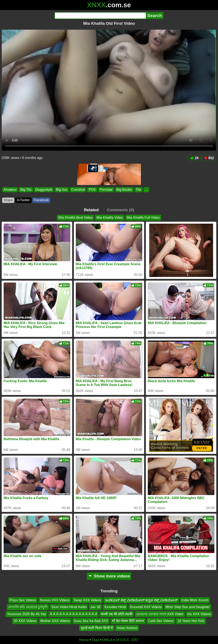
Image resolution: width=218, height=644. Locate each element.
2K (195, 158)
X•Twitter (23, 200)
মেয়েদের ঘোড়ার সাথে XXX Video (160, 614)
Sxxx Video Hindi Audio (69, 607)
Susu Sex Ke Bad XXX (91, 621)
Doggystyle (44, 190)
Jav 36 (95, 607)
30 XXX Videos (25, 621)
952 (209, 158)
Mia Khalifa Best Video (75, 218)
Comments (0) (120, 210)
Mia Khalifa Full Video (143, 218)
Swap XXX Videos (87, 600)
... (146, 190)
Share (8, 200)
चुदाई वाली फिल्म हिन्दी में (97, 628)
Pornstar (106, 190)
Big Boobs (124, 190)
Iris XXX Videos (199, 614)
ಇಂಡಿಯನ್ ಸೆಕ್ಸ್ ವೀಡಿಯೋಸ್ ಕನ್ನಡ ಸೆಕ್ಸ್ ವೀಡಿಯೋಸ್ (141, 600)
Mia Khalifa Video (110, 218)
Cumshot (78, 190)
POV (92, 190)
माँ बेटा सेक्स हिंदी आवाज (128, 621)
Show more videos (109, 576)
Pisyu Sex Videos (23, 600)
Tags (96, 640)
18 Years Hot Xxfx (191, 621)
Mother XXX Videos (55, 621)
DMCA (107, 640)
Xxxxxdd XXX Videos (146, 607)
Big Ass (62, 190)
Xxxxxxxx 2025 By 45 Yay (27, 614)
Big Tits (26, 190)
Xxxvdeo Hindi (115, 607)
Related (91, 210)
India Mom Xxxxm (195, 600)
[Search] (100, 16)
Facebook (41, 200)
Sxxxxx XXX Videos (55, 600)
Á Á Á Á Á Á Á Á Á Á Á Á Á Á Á (73, 614)
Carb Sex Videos (161, 621)
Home (84, 640)
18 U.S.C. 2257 (127, 640)
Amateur (10, 190)
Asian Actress (127, 628)
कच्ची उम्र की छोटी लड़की (117, 614)
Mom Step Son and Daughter (188, 607)
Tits (138, 190)
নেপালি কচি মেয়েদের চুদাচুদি (28, 607)
